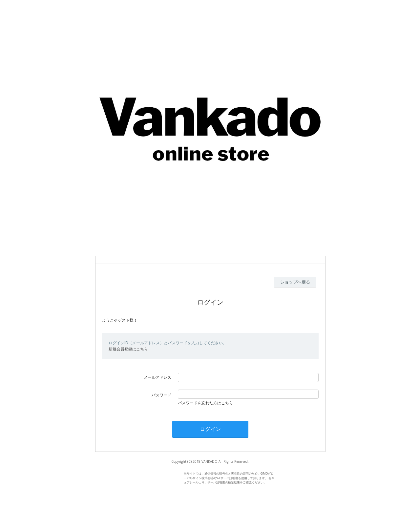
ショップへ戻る (295, 282)
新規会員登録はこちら (128, 349)
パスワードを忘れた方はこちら (205, 403)
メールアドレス (157, 377)
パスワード (161, 395)
